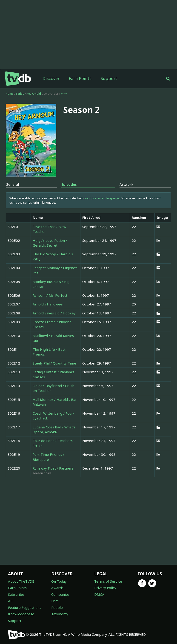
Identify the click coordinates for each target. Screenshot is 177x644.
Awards (57, 588)
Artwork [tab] (126, 184)
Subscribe (16, 594)
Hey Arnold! (34, 94)
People (57, 607)
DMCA (99, 594)
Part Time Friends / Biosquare (49, 457)
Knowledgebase (21, 614)
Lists (55, 601)
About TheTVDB (21, 581)
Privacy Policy (105, 588)
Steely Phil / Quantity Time (54, 363)
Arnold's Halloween (49, 304)
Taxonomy (60, 614)
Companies (60, 594)
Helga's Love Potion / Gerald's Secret (50, 243)
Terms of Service (108, 581)
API (11, 601)
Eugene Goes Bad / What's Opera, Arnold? (54, 429)
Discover (51, 78)
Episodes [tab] (69, 184)
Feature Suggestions (25, 607)
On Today (59, 581)
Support (109, 78)
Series (20, 94)
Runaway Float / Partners (53, 468)
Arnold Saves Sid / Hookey (54, 313)
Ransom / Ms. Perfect (50, 295)
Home (10, 94)
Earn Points (80, 78)
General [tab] (12, 184)
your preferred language (102, 198)
